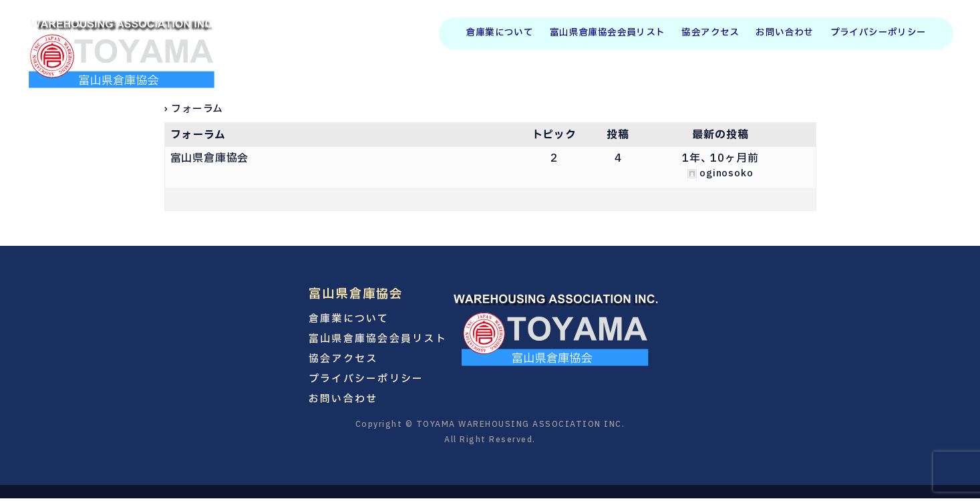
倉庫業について (499, 33)
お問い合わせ (784, 33)
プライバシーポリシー (878, 33)
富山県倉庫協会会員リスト (608, 33)
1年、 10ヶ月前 (720, 158)
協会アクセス (710, 33)
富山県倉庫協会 (210, 158)
